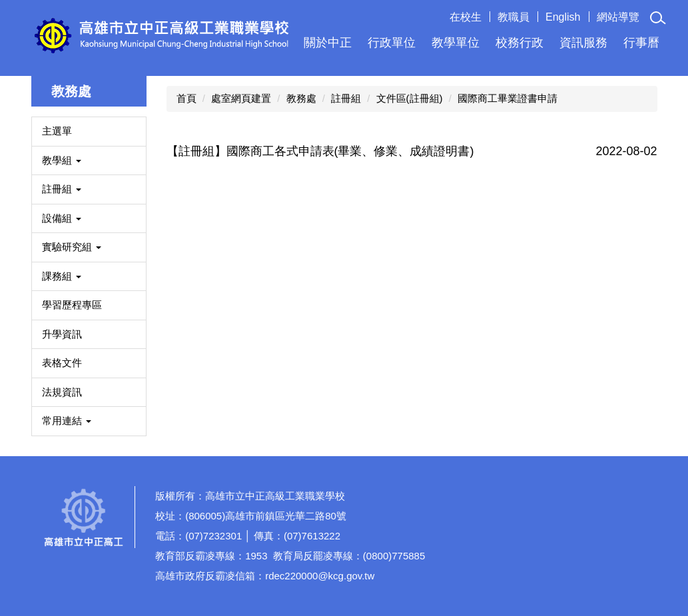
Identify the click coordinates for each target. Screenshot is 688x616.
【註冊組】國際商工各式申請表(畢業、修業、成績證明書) (320, 151)
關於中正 (328, 43)
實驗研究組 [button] (72, 247)
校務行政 (519, 43)
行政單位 (392, 43)
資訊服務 (583, 43)
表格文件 (62, 363)
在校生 (466, 17)
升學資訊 (62, 334)
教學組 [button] (62, 160)
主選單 (57, 131)
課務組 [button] (62, 276)
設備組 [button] (62, 218)
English (563, 17)
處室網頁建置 (241, 98)
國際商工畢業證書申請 (508, 98)
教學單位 (456, 43)
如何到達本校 (610, 543)
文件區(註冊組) (410, 98)
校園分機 (610, 499)
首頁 (186, 98)
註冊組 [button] (62, 189)
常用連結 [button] (67, 421)
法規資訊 (62, 392)
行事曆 (641, 43)
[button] (658, 18)
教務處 (301, 98)
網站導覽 (618, 17)
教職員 (514, 17)
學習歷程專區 (72, 305)
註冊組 (346, 98)
